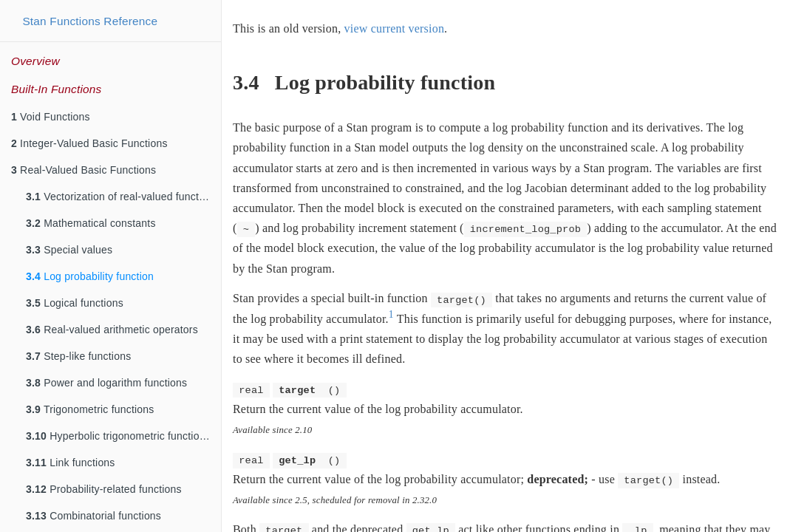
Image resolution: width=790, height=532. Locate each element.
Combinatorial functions (93, 516)
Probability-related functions (104, 489)
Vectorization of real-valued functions (122, 197)
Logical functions (75, 303)
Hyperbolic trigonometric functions (118, 436)
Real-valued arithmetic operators (112, 330)
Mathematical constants (91, 223)
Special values (69, 250)
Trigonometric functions (90, 409)
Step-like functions (78, 356)
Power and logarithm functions (106, 383)
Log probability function (90, 276)
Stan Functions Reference (90, 21)
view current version (395, 28)
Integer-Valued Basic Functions (89, 143)
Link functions (71, 463)
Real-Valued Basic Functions (84, 170)
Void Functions (51, 117)
